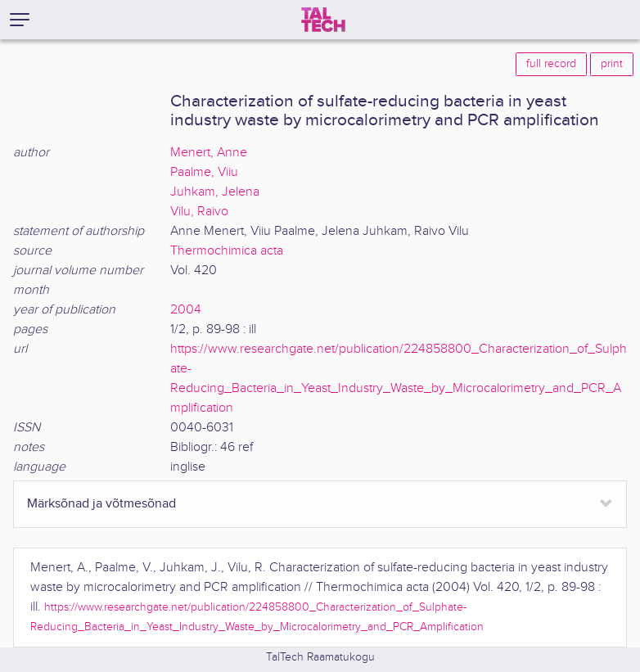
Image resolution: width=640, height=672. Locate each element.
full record (551, 64)
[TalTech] (323, 20)
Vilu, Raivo (199, 212)
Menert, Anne (209, 153)
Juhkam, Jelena (215, 192)
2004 (186, 310)
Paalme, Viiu (204, 172)
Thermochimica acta (227, 251)
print (612, 64)
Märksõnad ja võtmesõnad (101, 504)
